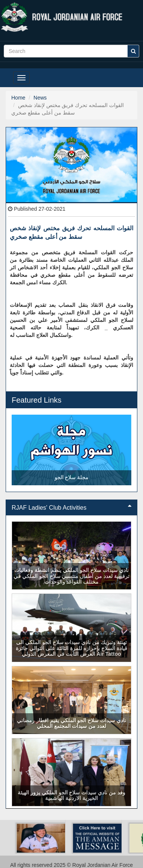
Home (18, 98)
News (40, 98)
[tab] (71, 508)
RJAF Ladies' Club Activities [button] (71, 508)
